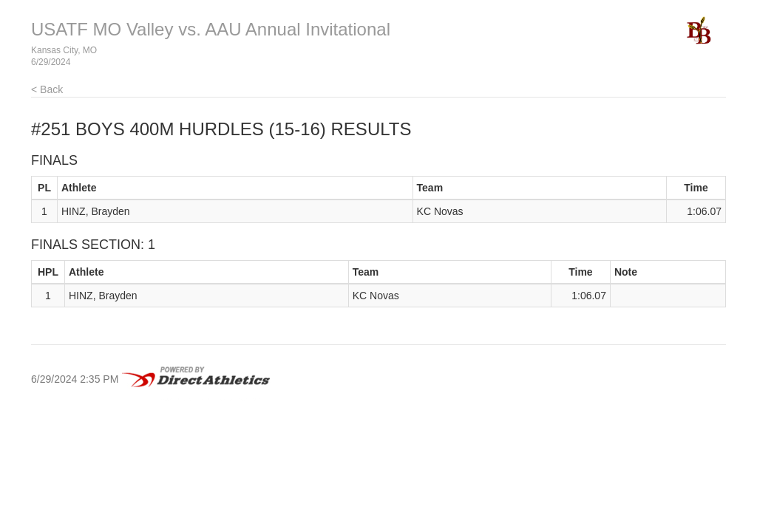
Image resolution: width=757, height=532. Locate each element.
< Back (47, 89)
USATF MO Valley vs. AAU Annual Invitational (211, 29)
